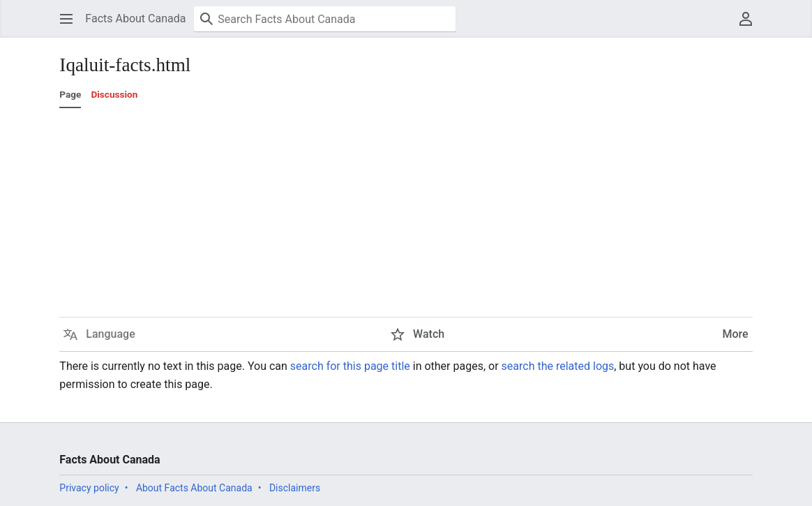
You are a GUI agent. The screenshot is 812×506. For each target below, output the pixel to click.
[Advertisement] (406, 213)
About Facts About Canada (194, 488)
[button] (66, 19)
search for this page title (350, 366)
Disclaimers (295, 488)
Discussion (114, 94)
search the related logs (558, 366)
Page (70, 94)
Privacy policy (89, 488)
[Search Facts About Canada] (325, 19)
